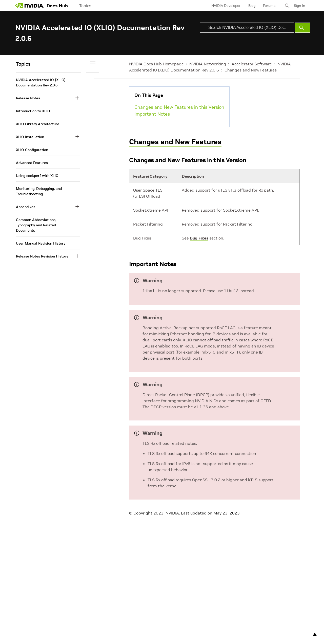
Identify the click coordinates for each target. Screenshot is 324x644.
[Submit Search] (302, 28)
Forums (269, 6)
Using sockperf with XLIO (37, 176)
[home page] (30, 6)
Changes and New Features (251, 70)
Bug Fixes (199, 238)
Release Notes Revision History (42, 256)
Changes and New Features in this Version (179, 107)
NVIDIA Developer (226, 6)
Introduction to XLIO (33, 111)
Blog (252, 6)
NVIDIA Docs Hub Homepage (156, 64)
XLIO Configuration (32, 150)
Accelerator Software (252, 64)
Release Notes (28, 98)
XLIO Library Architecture (38, 124)
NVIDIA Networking (208, 64)
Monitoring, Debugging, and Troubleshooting (39, 191)
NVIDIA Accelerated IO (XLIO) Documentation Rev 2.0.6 (41, 82)
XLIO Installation (30, 137)
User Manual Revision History (41, 243)
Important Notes (152, 114)
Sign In (299, 6)
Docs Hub (57, 6)
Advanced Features (32, 163)
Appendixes (26, 207)
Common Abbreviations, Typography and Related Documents (36, 225)
